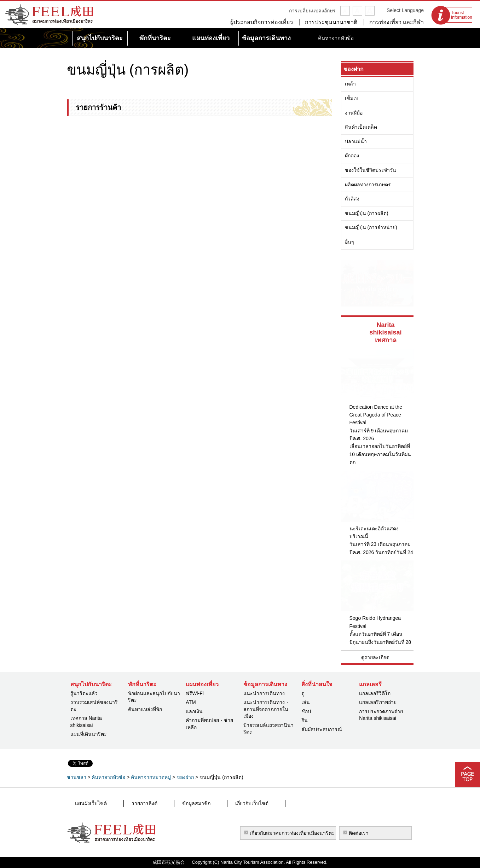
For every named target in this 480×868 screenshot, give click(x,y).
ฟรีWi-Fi (195, 693)
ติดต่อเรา (359, 833)
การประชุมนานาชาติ (331, 22)
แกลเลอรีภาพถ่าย (378, 702)
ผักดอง (352, 156)
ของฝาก (354, 69)
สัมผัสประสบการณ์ (322, 729)
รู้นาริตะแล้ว (84, 693)
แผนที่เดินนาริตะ (89, 734)
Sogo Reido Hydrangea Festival (375, 622)
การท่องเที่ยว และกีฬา (397, 22)
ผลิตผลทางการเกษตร (368, 185)
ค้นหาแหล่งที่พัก (145, 709)
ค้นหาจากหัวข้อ (108, 777)
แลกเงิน (194, 711)
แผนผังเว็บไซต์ (89, 803)
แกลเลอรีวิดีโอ (375, 693)
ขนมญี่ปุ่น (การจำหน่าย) (371, 227)
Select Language (405, 10)
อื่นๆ (349, 242)
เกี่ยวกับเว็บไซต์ (210, 803)
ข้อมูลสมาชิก (168, 803)
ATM (191, 702)
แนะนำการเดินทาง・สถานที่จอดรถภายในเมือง (267, 709)
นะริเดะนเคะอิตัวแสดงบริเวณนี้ (374, 532)
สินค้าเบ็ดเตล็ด (361, 127)
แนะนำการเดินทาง (264, 693)
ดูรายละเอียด (375, 657)
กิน (305, 720)
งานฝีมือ (354, 113)
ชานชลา (77, 777)
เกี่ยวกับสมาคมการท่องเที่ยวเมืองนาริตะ (292, 833)
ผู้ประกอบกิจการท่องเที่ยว (262, 22)
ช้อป (306, 711)
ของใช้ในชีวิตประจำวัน (371, 170)
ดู (303, 693)
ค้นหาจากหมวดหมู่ (151, 777)
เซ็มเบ (352, 98)
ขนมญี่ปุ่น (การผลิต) (367, 213)
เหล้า (350, 84)
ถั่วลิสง (352, 199)
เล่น (306, 702)
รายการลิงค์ (129, 803)
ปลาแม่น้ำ (356, 141)
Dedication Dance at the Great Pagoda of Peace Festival (376, 415)
